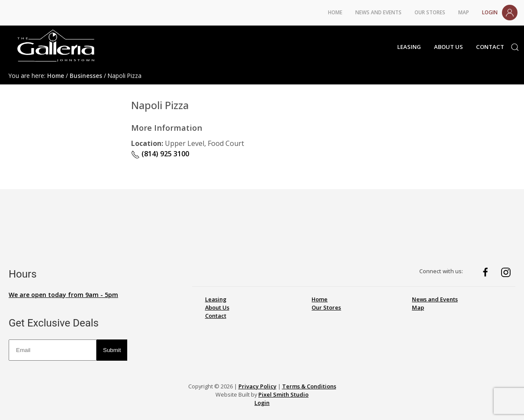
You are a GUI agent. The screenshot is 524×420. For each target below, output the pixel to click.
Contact (490, 47)
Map (464, 12)
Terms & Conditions (309, 386)
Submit (112, 350)
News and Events (378, 12)
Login (500, 13)
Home (335, 12)
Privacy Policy (257, 386)
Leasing (409, 47)
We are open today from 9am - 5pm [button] (63, 295)
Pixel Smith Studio (283, 394)
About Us (448, 47)
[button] (517, 47)
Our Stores (430, 12)
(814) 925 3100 (160, 154)
